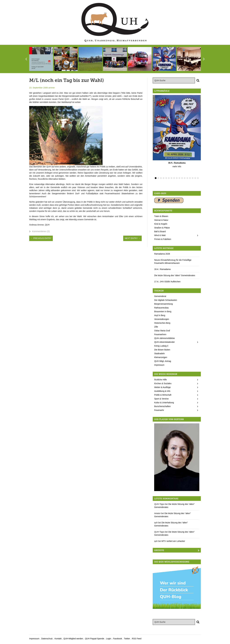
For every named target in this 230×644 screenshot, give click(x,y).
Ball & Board (160, 231)
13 (187, 178)
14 (190, 178)
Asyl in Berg (160, 315)
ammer (52, 88)
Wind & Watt (160, 235)
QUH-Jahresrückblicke (164, 338)
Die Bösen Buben (162, 350)
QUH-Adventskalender (164, 342)
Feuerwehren (160, 334)
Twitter (127, 639)
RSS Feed (137, 639)
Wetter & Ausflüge (162, 387)
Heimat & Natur (161, 220)
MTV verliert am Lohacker (173, 541)
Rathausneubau (161, 308)
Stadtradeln (159, 353)
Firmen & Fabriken (163, 239)
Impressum (159, 365)
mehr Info (177, 166)
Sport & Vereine (161, 399)
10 (179, 178)
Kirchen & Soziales (163, 383)
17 (198, 178)
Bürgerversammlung (163, 304)
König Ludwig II (161, 346)
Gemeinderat (160, 296)
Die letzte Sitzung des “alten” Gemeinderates (175, 275)
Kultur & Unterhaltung (164, 403)
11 (182, 178)
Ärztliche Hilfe (160, 380)
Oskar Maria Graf (162, 331)
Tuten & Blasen (161, 216)
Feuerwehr (159, 410)
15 (193, 178)
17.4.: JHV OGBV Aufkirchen (167, 282)
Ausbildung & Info (162, 391)
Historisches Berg (162, 323)
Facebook (117, 639)
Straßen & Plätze (162, 228)
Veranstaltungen (162, 319)
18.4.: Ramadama (162, 269)
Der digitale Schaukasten (166, 300)
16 (195, 178)
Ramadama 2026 (162, 254)
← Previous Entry (41, 238)
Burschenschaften (162, 406)
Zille (156, 327)
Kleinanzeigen (161, 357)
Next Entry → (132, 238)
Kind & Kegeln (161, 224)
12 (185, 178)
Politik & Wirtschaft (163, 395)
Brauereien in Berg (163, 312)
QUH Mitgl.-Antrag (163, 361)
